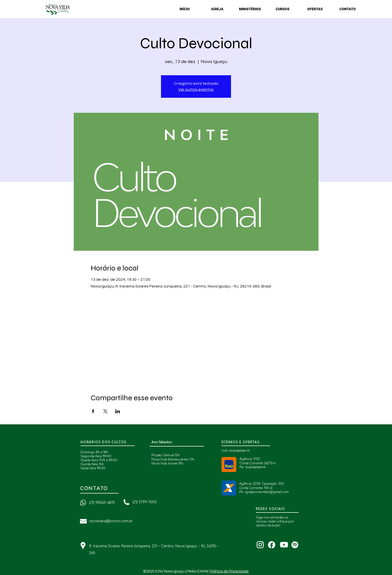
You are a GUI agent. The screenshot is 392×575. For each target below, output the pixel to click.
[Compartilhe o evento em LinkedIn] (118, 411)
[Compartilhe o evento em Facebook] (93, 411)
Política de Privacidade (230, 571)
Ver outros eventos (196, 89)
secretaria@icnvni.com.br (111, 521)
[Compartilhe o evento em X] (105, 411)
